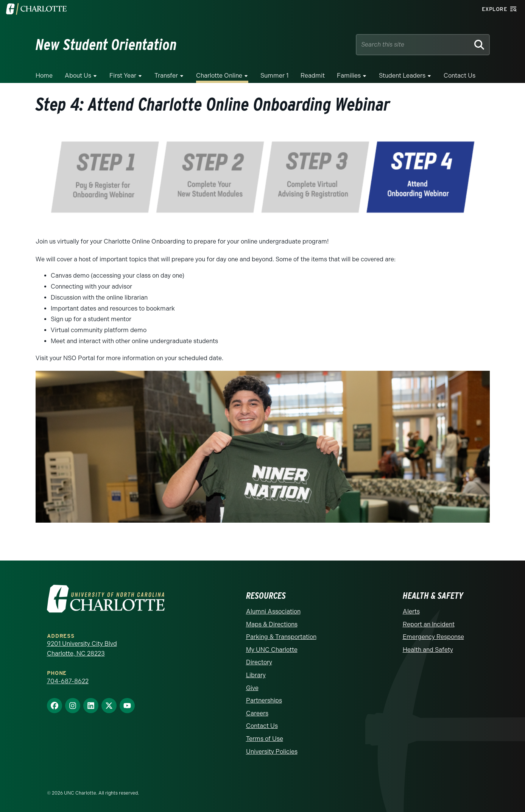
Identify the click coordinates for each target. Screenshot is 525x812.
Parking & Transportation (281, 637)
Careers (257, 713)
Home (44, 76)
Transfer (166, 76)
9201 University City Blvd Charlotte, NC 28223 (82, 649)
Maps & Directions (272, 624)
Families (349, 76)
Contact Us (460, 76)
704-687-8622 (68, 681)
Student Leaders (402, 76)
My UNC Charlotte (272, 650)
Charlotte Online (219, 76)
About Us (78, 76)
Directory (259, 662)
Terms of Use (265, 739)
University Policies (272, 752)
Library (256, 675)
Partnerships (264, 700)
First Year (123, 76)
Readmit (313, 76)
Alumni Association (273, 611)
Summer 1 (274, 76)
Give (252, 688)
